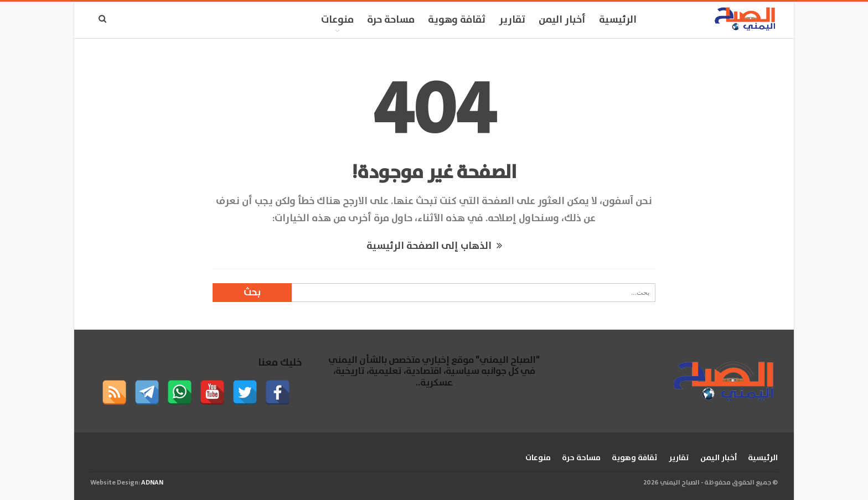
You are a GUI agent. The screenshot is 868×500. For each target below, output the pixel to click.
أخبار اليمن (562, 20)
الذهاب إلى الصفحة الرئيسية (434, 246)
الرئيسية (618, 20)
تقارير (512, 20)
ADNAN (152, 483)
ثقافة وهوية (457, 20)
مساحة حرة (391, 20)
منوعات (337, 20)
